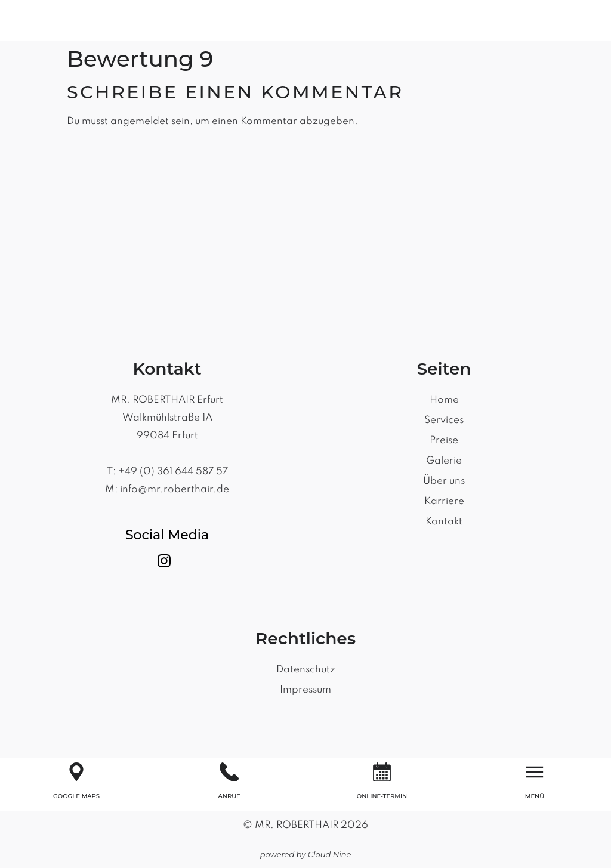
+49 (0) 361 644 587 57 (173, 472)
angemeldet (140, 121)
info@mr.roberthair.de (175, 489)
